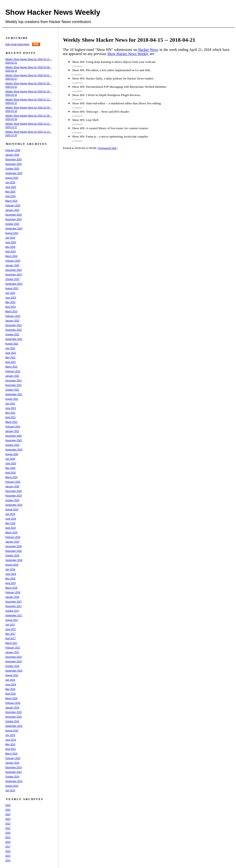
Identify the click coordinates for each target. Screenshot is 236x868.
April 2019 (10, 528)
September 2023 (14, 284)
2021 (8, 828)
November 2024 (13, 219)
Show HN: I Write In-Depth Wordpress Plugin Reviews (106, 95)
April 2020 (10, 473)
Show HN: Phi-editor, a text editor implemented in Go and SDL (111, 70)
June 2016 (11, 685)
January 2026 (12, 155)
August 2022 (12, 344)
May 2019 (10, 523)
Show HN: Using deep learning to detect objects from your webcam (114, 62)
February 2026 (13, 150)
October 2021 (12, 390)
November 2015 (13, 717)
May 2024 (10, 247)
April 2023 (10, 307)
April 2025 (10, 196)
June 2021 (11, 408)
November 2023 (13, 275)
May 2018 (10, 579)
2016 (8, 851)
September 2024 (14, 229)
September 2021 (14, 394)
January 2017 (12, 652)
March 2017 (11, 643)
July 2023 (10, 293)
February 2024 (13, 261)
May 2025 (10, 192)
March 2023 (11, 311)
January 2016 (12, 708)
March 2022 (11, 367)
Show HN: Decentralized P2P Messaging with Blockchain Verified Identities (119, 87)
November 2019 (13, 496)
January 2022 (12, 376)
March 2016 (11, 698)
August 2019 (12, 510)
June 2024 (11, 242)
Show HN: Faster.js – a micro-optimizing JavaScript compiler (110, 136)
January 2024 (12, 265)
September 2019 (14, 505)
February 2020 (13, 482)
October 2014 (12, 777)
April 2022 (10, 362)
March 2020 (11, 477)
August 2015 (12, 731)
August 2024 (12, 233)
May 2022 (10, 358)
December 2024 (13, 215)
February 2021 (13, 427)
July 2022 (10, 348)
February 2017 (13, 648)
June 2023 (11, 298)
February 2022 (13, 371)
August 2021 (12, 399)
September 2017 (14, 615)
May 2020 (10, 468)
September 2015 (14, 726)
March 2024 (11, 256)
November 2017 (13, 606)
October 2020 (12, 445)
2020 (8, 833)
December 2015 (13, 712)
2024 (8, 814)
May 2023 (10, 302)
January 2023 (12, 321)
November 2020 (13, 440)
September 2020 (14, 450)
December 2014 (13, 767)
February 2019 (13, 537)
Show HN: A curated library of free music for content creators (110, 128)
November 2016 (13, 662)
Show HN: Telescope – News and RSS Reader (101, 112)
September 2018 (14, 560)
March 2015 (11, 754)
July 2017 (10, 625)
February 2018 (13, 592)
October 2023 (12, 279)
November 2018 (13, 551)
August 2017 (12, 620)
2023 (8, 819)
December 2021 (13, 381)
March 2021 (11, 422)
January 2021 (12, 431)
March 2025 (11, 201)
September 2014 (14, 781)
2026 (8, 805)
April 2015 (10, 749)
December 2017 (13, 602)
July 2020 (10, 459)
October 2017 (12, 611)
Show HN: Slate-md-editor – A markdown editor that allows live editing (117, 103)
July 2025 (10, 183)
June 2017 (11, 629)
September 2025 (14, 173)
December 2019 (13, 491)
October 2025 (12, 169)
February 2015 (13, 758)
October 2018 (12, 556)
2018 (8, 842)
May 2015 (10, 744)
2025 (8, 810)
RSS (36, 44)
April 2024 (10, 252)
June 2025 (11, 187)
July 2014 (10, 791)
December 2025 (13, 159)
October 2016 (12, 666)
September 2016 (14, 671)
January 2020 (12, 487)
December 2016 (13, 657)
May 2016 (10, 689)
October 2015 (12, 721)
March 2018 (11, 588)
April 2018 (10, 583)
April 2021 (10, 417)
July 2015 (10, 735)
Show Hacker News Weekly (53, 12)
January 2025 (12, 210)
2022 (8, 824)
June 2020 (11, 463)
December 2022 (13, 325)
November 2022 (13, 330)
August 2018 (12, 565)
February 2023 (13, 316)
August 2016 (12, 675)
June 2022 (11, 353)
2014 (8, 861)
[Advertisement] (149, 170)
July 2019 (10, 514)
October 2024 (12, 224)
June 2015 (11, 740)
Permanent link (107, 148)
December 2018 (13, 546)
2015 (8, 856)
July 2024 (10, 238)
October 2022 (12, 335)
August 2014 (12, 786)
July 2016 (10, 680)
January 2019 (12, 542)
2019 (8, 837)
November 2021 (13, 385)
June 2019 (11, 519)
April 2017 (10, 639)
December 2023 (13, 270)
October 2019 (12, 500)
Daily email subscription (17, 44)
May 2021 (10, 413)
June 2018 (11, 574)
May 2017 (10, 634)
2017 (8, 847)
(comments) (77, 66)
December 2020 (13, 436)
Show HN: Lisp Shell (85, 120)
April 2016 (10, 694)
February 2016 (13, 703)
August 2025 (12, 178)
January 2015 (12, 763)
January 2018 (12, 597)
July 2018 (10, 569)
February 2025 (13, 206)
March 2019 (11, 533)
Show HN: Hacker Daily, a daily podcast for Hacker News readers (113, 78)
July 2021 (10, 404)
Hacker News (148, 50)
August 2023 (12, 288)
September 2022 (14, 339)
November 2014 (13, 772)
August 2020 (12, 454)
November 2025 (13, 164)
